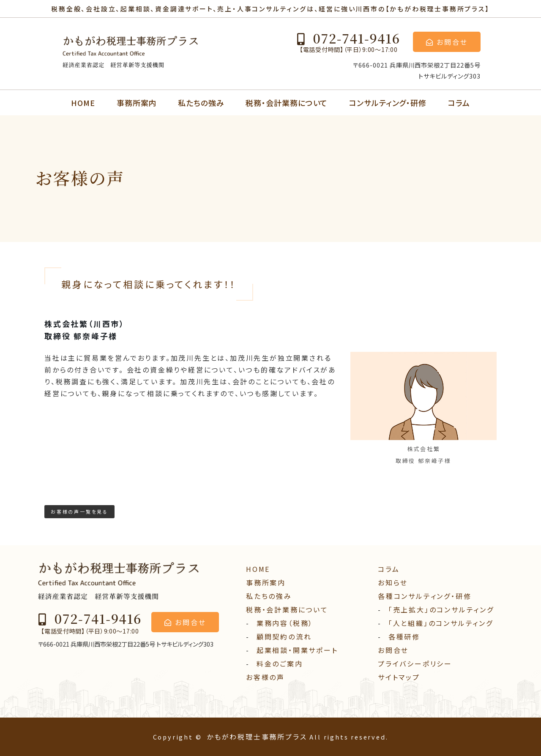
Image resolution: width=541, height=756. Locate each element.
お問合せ (393, 650)
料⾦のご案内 (280, 664)
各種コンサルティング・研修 (425, 596)
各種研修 (404, 636)
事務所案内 (137, 103)
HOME (83, 103)
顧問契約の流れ (284, 636)
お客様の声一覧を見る (79, 511)
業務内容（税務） (285, 623)
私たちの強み (201, 103)
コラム (459, 103)
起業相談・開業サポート (297, 650)
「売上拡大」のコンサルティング (441, 609)
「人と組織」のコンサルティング (441, 623)
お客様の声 (265, 677)
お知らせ (393, 582)
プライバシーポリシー (415, 664)
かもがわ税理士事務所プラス (257, 737)
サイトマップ (399, 677)
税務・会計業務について (287, 103)
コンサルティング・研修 (388, 103)
